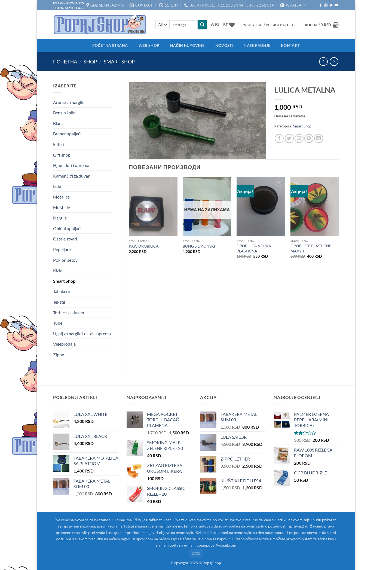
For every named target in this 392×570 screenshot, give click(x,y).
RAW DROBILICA (144, 246)
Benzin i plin (64, 113)
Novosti (224, 45)
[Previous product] (334, 61)
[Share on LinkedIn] (319, 138)
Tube (58, 323)
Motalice (61, 197)
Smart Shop (119, 62)
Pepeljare (62, 249)
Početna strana (110, 45)
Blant (58, 123)
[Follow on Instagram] (326, 5)
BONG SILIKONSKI (199, 246)
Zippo (59, 354)
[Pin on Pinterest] (309, 138)
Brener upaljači (67, 134)
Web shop (149, 45)
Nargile (60, 218)
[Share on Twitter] (289, 138)
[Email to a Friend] (299, 138)
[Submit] (202, 25)
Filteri (59, 144)
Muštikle (62, 207)
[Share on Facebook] (279, 138)
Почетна (65, 62)
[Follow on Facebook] (321, 5)
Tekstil (59, 302)
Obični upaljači (67, 228)
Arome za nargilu (69, 102)
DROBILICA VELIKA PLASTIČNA (254, 248)
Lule (57, 186)
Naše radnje (257, 45)
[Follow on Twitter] (331, 5)
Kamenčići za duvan (72, 176)
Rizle (58, 270)
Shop (90, 62)
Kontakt (290, 45)
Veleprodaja (64, 344)
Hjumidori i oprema (71, 165)
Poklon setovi (66, 260)
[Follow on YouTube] (336, 5)
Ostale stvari (65, 239)
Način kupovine (187, 45)
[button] (270, 25)
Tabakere (62, 291)
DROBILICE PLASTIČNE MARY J (311, 248)
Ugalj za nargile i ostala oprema (82, 333)
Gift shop (62, 155)
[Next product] (323, 61)
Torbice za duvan (69, 313)
